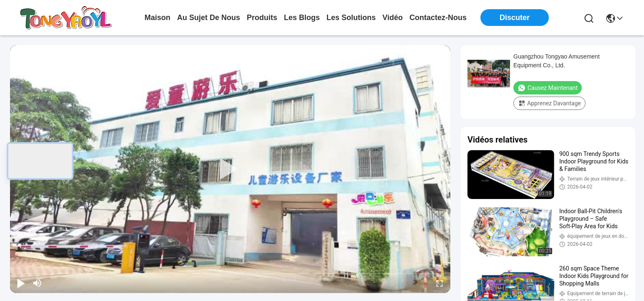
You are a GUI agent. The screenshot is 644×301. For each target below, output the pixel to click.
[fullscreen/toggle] (439, 283)
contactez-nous (438, 18)
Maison (157, 18)
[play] (230, 169)
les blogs (302, 18)
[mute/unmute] (38, 283)
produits (262, 18)
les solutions (351, 18)
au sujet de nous (208, 18)
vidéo (393, 18)
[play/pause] (21, 283)
